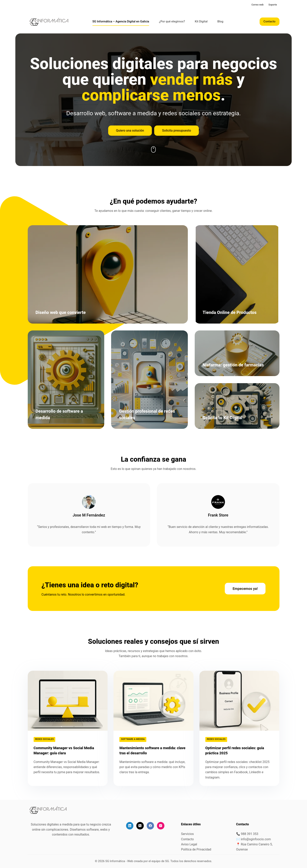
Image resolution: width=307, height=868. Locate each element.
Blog (220, 21)
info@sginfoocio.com (256, 839)
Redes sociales (45, 739)
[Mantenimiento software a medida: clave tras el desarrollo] (153, 701)
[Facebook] (150, 826)
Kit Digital (201, 21)
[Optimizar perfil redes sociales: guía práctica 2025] (239, 701)
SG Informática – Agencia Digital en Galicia (121, 21)
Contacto (270, 21)
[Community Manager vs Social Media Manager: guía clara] (68, 701)
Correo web (257, 5)
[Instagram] (161, 826)
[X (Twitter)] (140, 826)
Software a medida (133, 739)
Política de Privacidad (196, 849)
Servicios (188, 834)
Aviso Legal (189, 844)
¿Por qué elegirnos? (172, 21)
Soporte (273, 5)
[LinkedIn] (130, 826)
